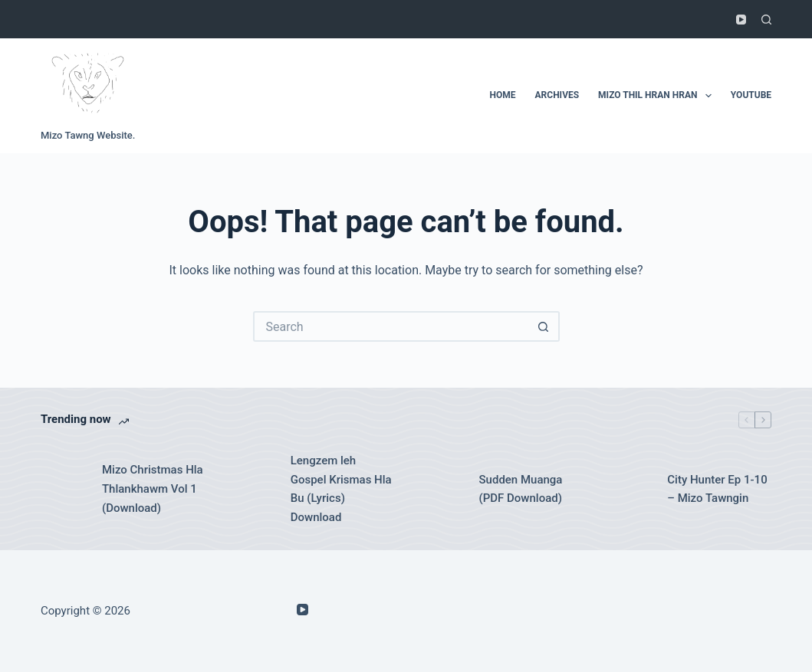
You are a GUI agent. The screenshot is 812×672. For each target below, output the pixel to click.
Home (503, 95)
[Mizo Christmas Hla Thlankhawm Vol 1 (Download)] (64, 489)
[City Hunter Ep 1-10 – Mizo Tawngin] (629, 489)
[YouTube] (741, 20)
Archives (557, 95)
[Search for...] (391, 326)
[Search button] (544, 326)
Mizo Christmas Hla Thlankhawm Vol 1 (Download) (153, 489)
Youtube (751, 95)
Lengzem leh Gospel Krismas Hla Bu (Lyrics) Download (341, 489)
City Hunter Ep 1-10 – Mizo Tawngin (717, 489)
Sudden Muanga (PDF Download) (521, 489)
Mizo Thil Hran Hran (658, 96)
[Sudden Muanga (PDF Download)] (441, 489)
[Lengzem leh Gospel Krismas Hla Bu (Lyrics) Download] (252, 489)
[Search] (766, 20)
